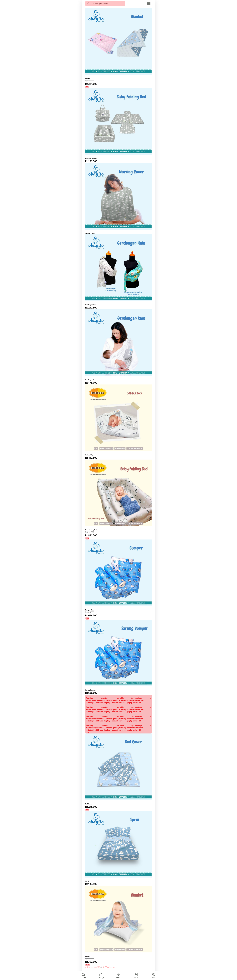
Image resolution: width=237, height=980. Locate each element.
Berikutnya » (111, 967)
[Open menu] (149, 4)
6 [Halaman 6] (103, 967)
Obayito (89, 76)
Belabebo (90, 452)
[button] (118, 974)
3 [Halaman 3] (100, 967)
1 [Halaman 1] (98, 967)
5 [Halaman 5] (102, 967)
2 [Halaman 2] (99, 967)
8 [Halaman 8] (105, 967)
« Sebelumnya (91, 967)
